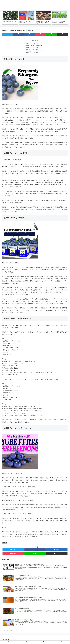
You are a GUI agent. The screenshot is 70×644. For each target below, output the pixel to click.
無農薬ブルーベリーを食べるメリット (36, 52)
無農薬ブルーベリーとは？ (33, 43)
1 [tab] (31, 26)
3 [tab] (35, 26)
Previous (1, 18)
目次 (33, 40)
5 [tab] (39, 26)
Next (69, 18)
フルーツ (5, 543)
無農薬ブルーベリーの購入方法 (34, 48)
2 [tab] (33, 26)
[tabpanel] (10, 18)
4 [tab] (37, 26)
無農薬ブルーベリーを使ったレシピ (35, 50)
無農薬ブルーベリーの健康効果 (34, 46)
